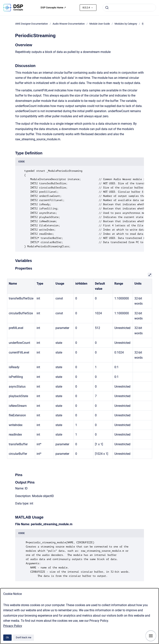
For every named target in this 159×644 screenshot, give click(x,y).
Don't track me (24, 637)
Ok (7, 637)
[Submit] (107, 8)
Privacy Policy (13, 626)
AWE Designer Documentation (32, 24)
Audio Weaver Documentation (69, 24)
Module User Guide (100, 24)
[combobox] (129, 8)
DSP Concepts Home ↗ (53, 8)
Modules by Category (126, 24)
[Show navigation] (151, 636)
